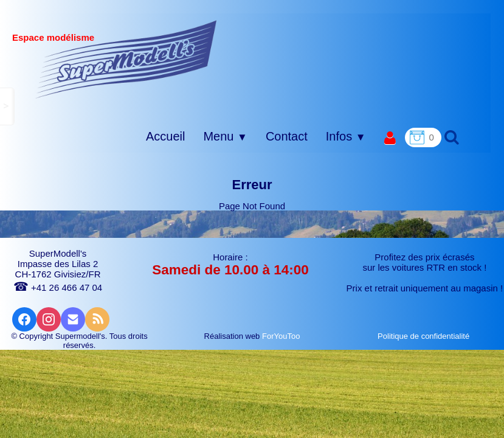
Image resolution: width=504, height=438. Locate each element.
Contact (287, 136)
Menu (225, 136)
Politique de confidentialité (425, 336)
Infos (346, 136)
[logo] (126, 59)
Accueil (165, 136)
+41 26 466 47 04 (58, 287)
